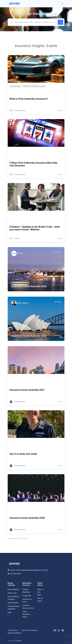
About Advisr (40, 584)
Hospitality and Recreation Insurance (34, 86)
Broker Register (13, 589)
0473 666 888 (14, 574)
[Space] (14, 563)
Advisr (19, 641)
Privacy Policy (13, 630)
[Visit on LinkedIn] (63, 630)
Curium (17, 238)
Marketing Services (27, 584)
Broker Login (12, 593)
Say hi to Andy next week (23, 454)
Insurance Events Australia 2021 (27, 390)
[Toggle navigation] (62, 4)
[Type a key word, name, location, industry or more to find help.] (32, 22)
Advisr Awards (13, 603)
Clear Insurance (20, 110)
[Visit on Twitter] (59, 630)
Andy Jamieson (23, 303)
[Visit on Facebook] (55, 630)
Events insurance (15, 86)
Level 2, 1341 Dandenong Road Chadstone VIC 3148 (28, 570)
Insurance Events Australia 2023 (29, 286)
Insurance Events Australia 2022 (29, 336)
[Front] (14, 4)
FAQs (10, 612)
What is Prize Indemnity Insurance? (29, 99)
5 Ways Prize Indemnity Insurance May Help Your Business (33, 164)
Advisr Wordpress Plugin (26, 614)
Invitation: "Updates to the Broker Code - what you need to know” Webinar (35, 228)
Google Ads (27, 596)
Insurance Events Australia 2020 (27, 518)
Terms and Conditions (29, 630)
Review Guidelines (14, 633)
